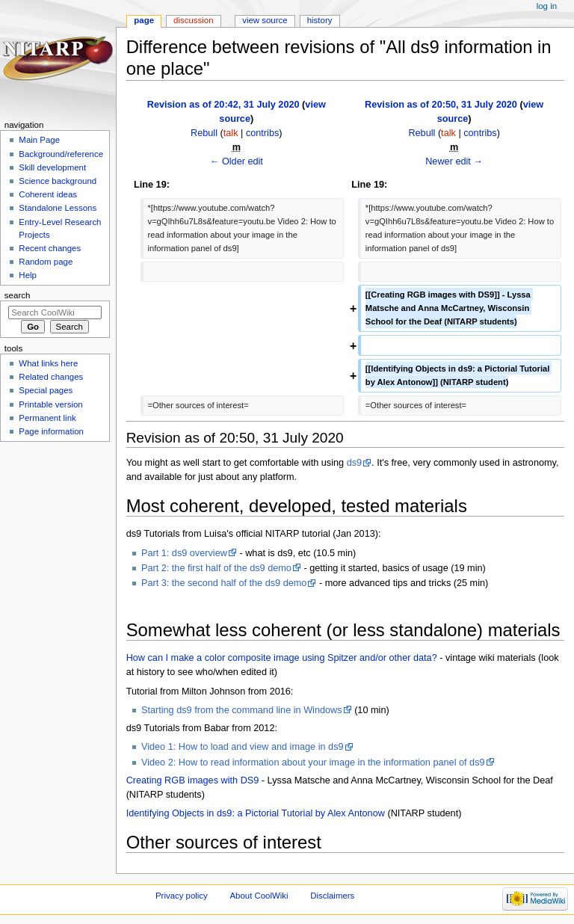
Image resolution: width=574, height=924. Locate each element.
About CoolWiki (259, 896)
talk (231, 133)
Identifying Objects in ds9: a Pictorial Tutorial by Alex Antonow (256, 813)
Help (28, 275)
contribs (262, 133)
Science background (58, 181)
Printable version (50, 404)
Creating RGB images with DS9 (193, 780)
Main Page (39, 140)
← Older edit (237, 161)
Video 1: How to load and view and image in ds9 (243, 747)
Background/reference (61, 154)
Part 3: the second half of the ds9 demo (224, 583)
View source (265, 20)
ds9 (354, 463)
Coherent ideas (48, 194)
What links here (48, 363)
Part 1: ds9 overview (184, 553)
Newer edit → (454, 161)
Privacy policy (182, 896)
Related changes (51, 377)
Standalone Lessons (58, 208)
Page (144, 20)
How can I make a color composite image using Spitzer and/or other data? (282, 658)
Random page (46, 262)
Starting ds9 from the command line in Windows (242, 710)
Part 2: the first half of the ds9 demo (216, 568)
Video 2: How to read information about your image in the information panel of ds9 (313, 763)
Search (18, 295)
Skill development (52, 167)
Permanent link (47, 418)
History (320, 20)
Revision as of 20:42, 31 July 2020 (223, 105)
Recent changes (50, 248)
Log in (547, 6)
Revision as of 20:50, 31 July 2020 (441, 105)
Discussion (193, 20)
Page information (51, 431)
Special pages (46, 390)
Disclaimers (332, 896)
